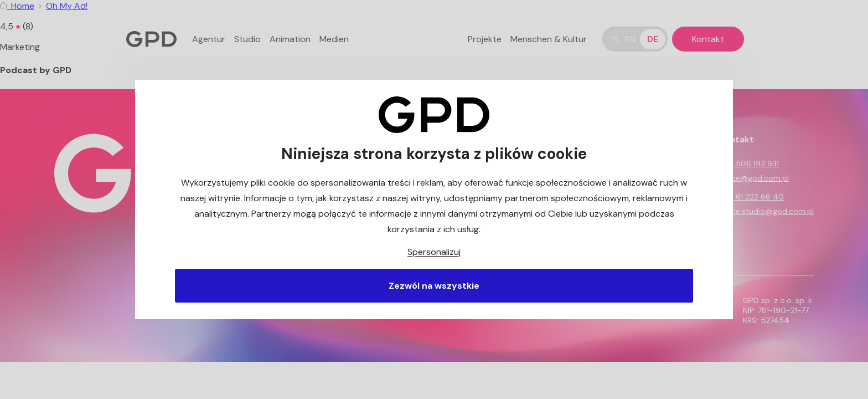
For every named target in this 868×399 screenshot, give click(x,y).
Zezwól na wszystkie (434, 286)
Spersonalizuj (434, 252)
